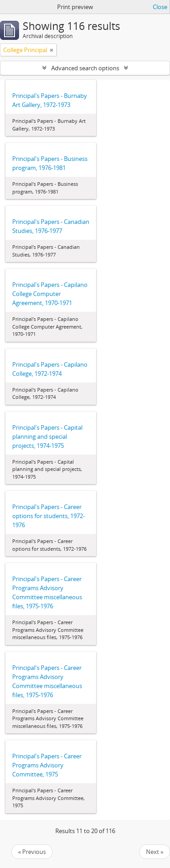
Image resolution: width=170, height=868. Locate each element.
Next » (155, 852)
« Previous (32, 852)
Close (160, 7)
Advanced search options (85, 68)
